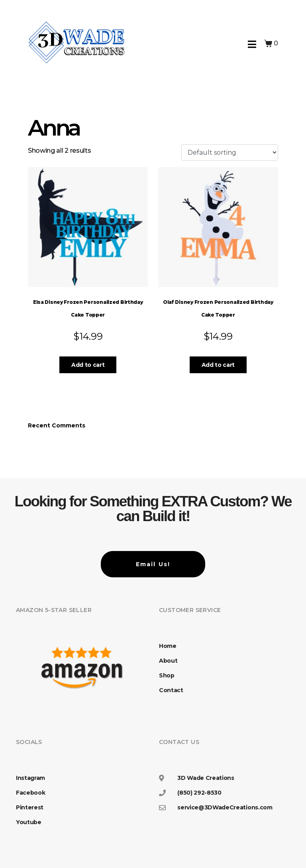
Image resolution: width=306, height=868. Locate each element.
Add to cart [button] (88, 365)
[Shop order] (230, 153)
